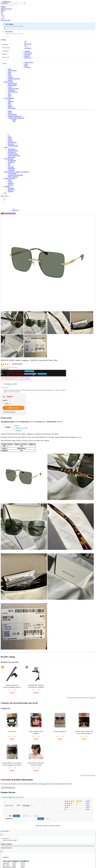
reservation (5, 51)
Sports (10, 75)
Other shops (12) (11, 384)
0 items (88, 809)
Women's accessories (21, 428)
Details (27, 377)
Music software (9, 82)
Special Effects (12, 70)
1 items (88, 807)
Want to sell (6, 57)
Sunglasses (19, 430)
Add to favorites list (9, 412)
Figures (10, 113)
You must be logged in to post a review (12, 797)
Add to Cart (13, 408)
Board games (12, 108)
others (10, 72)
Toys (9, 100)
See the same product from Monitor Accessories (81, 698)
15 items (88, 801)
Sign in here (28, 44)
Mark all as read (5, 20)
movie (26, 66)
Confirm (9, 844)
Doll (9, 103)
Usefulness (36, 816)
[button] (48, 18)
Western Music (12, 85)
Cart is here (28, 48)
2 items (88, 805)
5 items (88, 803)
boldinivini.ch (7, 1)
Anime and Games (13, 88)
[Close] (2, 835)
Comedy (10, 77)
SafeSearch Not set (6, 9)
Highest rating (26, 816)
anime (26, 64)
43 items (26, 805)
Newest (16, 816)
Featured (5, 54)
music (10, 69)
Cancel (3, 844)
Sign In (3, 10)
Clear (48, 819)
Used (25, 374)
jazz (9, 93)
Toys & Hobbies (9, 98)
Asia (9, 97)
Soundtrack (11, 90)
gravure (10, 80)
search (3, 7)
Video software (29, 62)
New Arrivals (6, 48)
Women (4, 63)
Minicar (10, 106)
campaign (5, 45)
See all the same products (88, 775)
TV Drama (27, 67)
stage (9, 74)
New (19, 371)
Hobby (10, 111)
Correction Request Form (8, 788)
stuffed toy (11, 102)
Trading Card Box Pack (15, 116)
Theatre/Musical (13, 92)
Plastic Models (12, 115)
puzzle (10, 105)
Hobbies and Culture (14, 79)
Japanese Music (13, 84)
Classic (10, 87)
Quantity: (5, 839)
